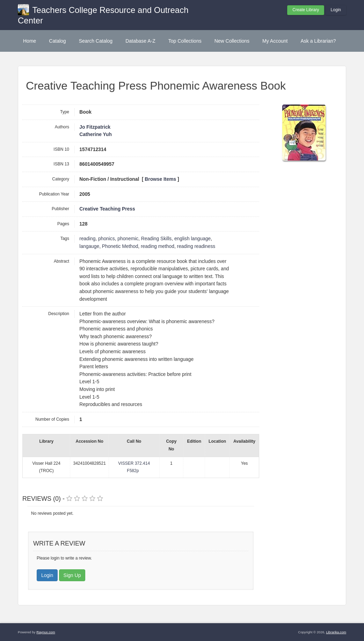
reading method (158, 246)
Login (336, 10)
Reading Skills (156, 239)
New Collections (232, 41)
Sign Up (72, 575)
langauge (89, 246)
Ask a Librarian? (318, 41)
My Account (275, 41)
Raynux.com (46, 632)
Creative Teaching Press (107, 209)
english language (192, 239)
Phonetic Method (120, 246)
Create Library (306, 10)
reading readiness (196, 246)
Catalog (57, 41)
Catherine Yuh (96, 134)
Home (30, 41)
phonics (107, 239)
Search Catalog (96, 41)
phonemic (128, 239)
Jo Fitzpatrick (95, 127)
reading (87, 239)
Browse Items (160, 179)
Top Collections (185, 41)
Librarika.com (336, 632)
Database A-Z (140, 41)
